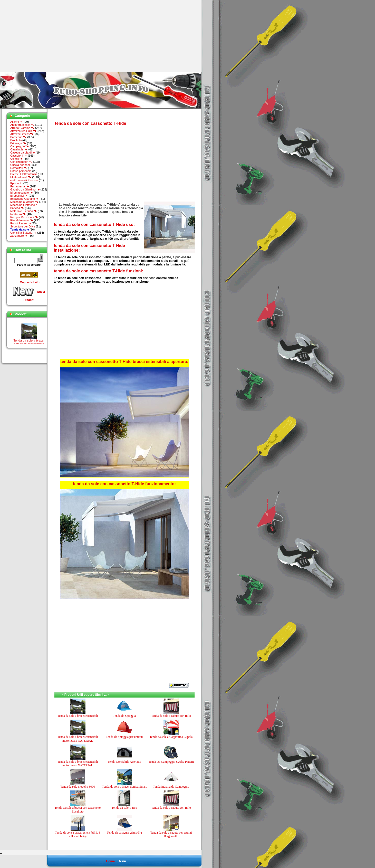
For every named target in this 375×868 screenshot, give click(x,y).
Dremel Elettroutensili (24, 174)
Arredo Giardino (22, 128)
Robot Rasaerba (21, 223)
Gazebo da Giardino (25, 189)
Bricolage (18, 143)
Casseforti (19, 156)
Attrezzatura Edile (23, 131)
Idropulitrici (19, 196)
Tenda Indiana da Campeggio (171, 787)
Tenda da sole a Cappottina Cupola (171, 737)
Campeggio (20, 146)
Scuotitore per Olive (23, 226)
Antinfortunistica (22, 125)
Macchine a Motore (24, 202)
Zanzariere (19, 236)
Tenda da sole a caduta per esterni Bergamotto (171, 834)
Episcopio (16, 183)
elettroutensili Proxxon (24, 180)
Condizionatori (21, 162)
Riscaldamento (22, 220)
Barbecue (18, 137)
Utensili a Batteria (23, 233)
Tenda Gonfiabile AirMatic (124, 762)
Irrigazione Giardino (25, 199)
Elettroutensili (21, 177)
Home (110, 861)
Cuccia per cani (20, 165)
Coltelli (17, 159)
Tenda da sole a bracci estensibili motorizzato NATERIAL (78, 739)
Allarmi (17, 122)
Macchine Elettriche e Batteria (24, 206)
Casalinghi (19, 149)
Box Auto (16, 140)
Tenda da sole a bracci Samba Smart (124, 787)
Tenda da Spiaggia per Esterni (124, 737)
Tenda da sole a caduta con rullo (171, 716)
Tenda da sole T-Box (124, 808)
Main (122, 861)
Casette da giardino (22, 152)
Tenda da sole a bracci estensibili (78, 716)
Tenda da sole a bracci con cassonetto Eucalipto (78, 809)
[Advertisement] (43, 36)
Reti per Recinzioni (24, 217)
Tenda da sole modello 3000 (78, 787)
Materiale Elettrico (24, 211)
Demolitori (19, 168)
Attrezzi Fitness (22, 134)
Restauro (18, 214)
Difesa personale (21, 171)
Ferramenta (20, 186)
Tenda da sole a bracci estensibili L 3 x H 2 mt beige (78, 834)
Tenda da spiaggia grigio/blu (124, 833)
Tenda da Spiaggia (124, 716)
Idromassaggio (22, 193)
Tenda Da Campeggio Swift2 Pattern (171, 762)
